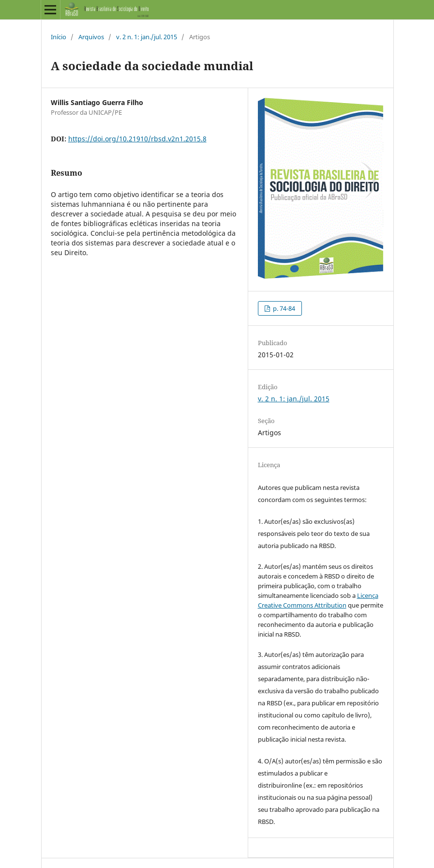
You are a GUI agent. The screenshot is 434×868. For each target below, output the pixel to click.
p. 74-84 (283, 308)
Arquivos (91, 37)
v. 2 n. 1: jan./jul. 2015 (147, 37)
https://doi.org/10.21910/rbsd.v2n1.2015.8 (137, 139)
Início (59, 37)
